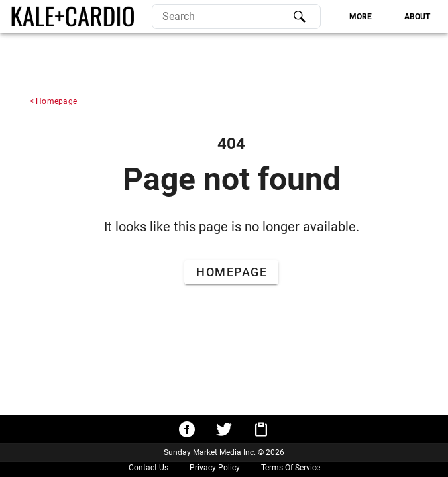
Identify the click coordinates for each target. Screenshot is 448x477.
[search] (236, 17)
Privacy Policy (215, 468)
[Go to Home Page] (231, 272)
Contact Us (148, 468)
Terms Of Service (291, 468)
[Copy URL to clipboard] (261, 429)
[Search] (300, 17)
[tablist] (381, 17)
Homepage (56, 101)
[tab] (360, 17)
